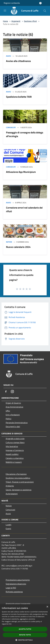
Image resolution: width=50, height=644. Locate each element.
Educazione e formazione (16, 474)
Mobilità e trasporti (14, 462)
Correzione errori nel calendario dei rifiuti (24, 209)
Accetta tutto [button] (25, 629)
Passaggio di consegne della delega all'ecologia (25, 134)
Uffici (8, 411)
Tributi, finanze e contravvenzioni (20, 482)
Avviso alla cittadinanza (18, 61)
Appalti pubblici (12, 454)
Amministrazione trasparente (18, 604)
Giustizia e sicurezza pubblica (18, 478)
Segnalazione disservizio (16, 584)
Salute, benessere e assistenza (19, 490)
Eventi (8, 529)
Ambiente (10, 486)
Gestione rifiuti (30, 21)
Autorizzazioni (12, 494)
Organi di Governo (13, 403)
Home (5, 21)
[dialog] (25, 624)
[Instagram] (12, 392)
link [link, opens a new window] (10, 624)
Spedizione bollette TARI (19, 97)
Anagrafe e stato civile (15, 439)
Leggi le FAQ (11, 588)
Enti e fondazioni (13, 415)
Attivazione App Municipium (21, 172)
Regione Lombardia (12, 3)
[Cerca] (45, 11)
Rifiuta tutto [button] (25, 635)
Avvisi (9, 56)
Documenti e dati (13, 427)
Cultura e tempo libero (15, 442)
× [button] (47, 607)
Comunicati (11, 127)
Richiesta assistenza (14, 592)
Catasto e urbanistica (15, 458)
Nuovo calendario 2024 (18, 247)
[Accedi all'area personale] (40, 3)
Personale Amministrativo (17, 423)
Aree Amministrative (14, 407)
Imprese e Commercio (15, 450)
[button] (25, 640)
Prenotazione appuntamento (18, 580)
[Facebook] (6, 392)
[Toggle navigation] (5, 11)
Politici (9, 419)
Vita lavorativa (12, 446)
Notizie (9, 242)
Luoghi (9, 525)
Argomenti (16, 21)
